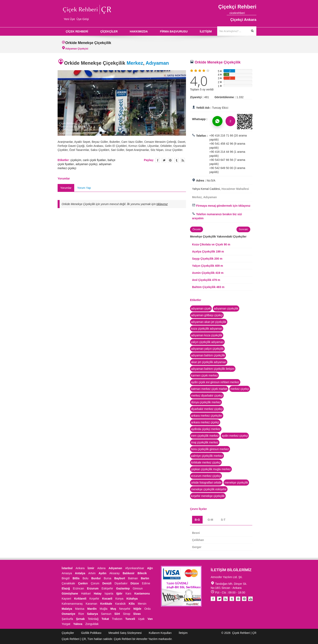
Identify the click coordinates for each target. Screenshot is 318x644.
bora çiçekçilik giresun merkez (210, 449)
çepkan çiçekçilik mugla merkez (211, 469)
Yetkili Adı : (204, 108)
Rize (81, 614)
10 (143, 133)
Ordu (148, 609)
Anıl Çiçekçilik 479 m (206, 280)
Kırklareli (80, 599)
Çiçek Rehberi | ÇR (244, 633)
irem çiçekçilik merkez (205, 436)
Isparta (109, 593)
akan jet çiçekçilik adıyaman (209, 362)
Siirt (117, 614)
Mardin (92, 609)
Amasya (67, 573)
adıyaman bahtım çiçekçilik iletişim (213, 369)
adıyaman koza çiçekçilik (207, 335)
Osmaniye (68, 614)
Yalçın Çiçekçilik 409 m (208, 266)
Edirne (146, 583)
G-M (210, 520)
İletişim (183, 633)
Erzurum (93, 588)
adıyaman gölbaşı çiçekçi (207, 315)
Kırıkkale (106, 604)
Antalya (80, 573)
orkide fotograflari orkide (206, 483)
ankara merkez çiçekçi (205, 422)
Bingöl (66, 578)
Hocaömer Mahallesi (235, 189)
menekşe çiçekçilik (236, 483)
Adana (101, 568)
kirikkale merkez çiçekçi (206, 462)
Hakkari (86, 593)
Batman (133, 578)
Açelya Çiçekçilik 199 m (208, 252)
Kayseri (66, 599)
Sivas (137, 614)
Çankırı (83, 583)
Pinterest (244, 599)
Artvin (92, 573)
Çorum (95, 583)
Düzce (135, 583)
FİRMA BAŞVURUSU (174, 31)
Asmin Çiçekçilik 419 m (208, 273)
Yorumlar (66, 188)
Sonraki (243, 229)
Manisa (80, 609)
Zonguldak (92, 624)
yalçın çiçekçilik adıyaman (207, 342)
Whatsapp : (200, 119)
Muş (113, 609)
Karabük (120, 604)
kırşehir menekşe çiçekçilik (208, 496)
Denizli (107, 583)
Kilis (132, 604)
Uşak (141, 619)
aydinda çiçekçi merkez (206, 429)
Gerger (197, 547)
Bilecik (142, 573)
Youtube (238, 599)
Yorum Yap (84, 188)
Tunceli (130, 619)
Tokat (105, 619)
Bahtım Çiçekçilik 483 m (208, 287)
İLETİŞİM (206, 31)
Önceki (197, 229)
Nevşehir (125, 609)
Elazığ (66, 588)
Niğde (137, 609)
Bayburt (120, 578)
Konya (119, 599)
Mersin (142, 604)
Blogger (226, 599)
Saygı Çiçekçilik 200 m (207, 259)
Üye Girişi (83, 19)
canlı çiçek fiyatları (94, 160)
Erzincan (78, 588)
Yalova (78, 624)
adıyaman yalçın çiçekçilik (207, 349)
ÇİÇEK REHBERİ (77, 31)
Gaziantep (123, 588)
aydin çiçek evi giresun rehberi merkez (215, 382)
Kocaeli (107, 599)
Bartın (145, 578)
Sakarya (92, 614)
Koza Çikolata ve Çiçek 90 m (211, 244)
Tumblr (232, 599)
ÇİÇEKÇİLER (109, 31)
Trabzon (117, 619)
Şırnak (80, 619)
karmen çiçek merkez (204, 375)
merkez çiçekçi (240, 389)
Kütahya (132, 599)
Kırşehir (94, 599)
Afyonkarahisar (135, 568)
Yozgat (66, 624)
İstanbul (67, 568)
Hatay (98, 593)
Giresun (138, 588)
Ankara (80, 568)
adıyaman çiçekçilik (226, 309)
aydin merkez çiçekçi (235, 436)
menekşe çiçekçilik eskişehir (209, 489)
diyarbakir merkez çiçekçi (207, 409)
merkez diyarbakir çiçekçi (207, 396)
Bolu (85, 578)
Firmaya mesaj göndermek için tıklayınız (221, 206)
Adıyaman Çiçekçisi (77, 49)
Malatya (67, 609)
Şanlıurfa (67, 619)
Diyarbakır (121, 583)
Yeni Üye (69, 19)
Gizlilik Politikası (91, 633)
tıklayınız (162, 204)
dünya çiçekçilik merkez (206, 402)
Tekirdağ (93, 619)
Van (150, 619)
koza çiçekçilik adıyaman (207, 329)
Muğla (103, 609)
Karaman (92, 604)
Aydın (102, 573)
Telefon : (202, 136)
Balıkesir (129, 573)
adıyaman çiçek (201, 309)
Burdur (96, 578)
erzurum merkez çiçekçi (206, 476)
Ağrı (150, 568)
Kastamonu (142, 593)
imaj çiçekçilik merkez (205, 442)
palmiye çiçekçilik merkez (207, 456)
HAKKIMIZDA (139, 31)
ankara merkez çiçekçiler (207, 416)
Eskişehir (107, 588)
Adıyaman (157, 63)
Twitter (164, 160)
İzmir (91, 568)
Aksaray (114, 573)
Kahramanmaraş (72, 604)
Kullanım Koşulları (160, 633)
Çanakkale (68, 583)
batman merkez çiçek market (209, 389)
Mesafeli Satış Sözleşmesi (125, 633)
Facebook (213, 599)
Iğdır (119, 593)
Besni (196, 533)
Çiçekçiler (68, 633)
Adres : (201, 181)
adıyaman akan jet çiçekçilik (209, 322)
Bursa (108, 578)
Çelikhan (198, 540)
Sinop (127, 614)
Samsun (106, 614)
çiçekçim (76, 160)
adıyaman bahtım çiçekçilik (208, 355)
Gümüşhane (70, 593)
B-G (197, 520)
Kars (128, 593)
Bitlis (76, 578)
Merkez (135, 63)
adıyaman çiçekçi (86, 164)
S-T (223, 520)
